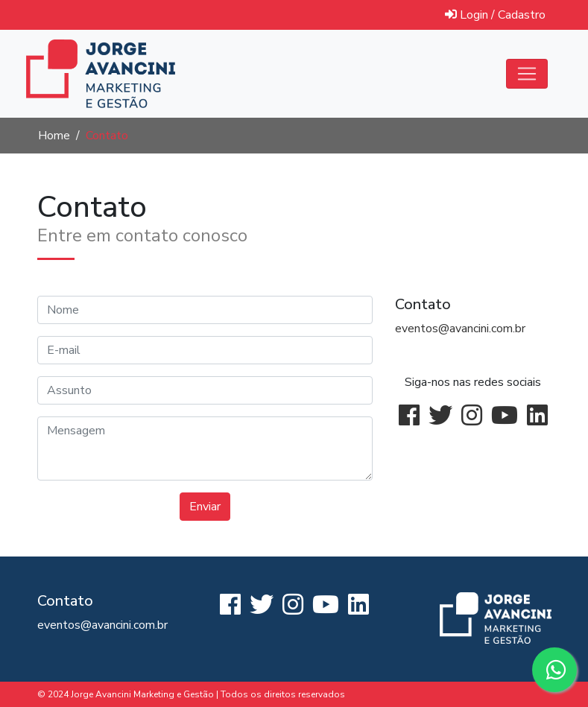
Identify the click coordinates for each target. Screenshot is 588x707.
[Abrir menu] (527, 74)
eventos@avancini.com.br (460, 329)
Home (54, 136)
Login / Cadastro (495, 15)
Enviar (205, 507)
